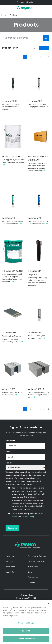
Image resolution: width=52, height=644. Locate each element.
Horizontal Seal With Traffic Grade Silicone (13, 374)
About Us (10, 572)
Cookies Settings (26, 623)
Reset (44, 48)
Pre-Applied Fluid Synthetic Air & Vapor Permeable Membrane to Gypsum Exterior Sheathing (39, 145)
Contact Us (33, 577)
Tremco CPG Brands (25, 2)
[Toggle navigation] (26, 2)
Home (4, 15)
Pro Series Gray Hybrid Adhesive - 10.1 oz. (39, 317)
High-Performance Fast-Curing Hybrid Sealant (39, 86)
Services (9, 562)
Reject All (26, 631)
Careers (31, 583)
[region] (26, 622)
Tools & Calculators (36, 562)
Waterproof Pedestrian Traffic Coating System (13, 319)
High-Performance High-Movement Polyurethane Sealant (13, 87)
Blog (30, 572)
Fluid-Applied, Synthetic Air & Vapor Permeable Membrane (13, 142)
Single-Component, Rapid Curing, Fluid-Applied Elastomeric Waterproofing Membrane (13, 258)
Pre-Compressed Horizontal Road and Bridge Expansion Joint (39, 375)
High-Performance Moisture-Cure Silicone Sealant (13, 203)
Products (10, 556)
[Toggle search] (48, 8)
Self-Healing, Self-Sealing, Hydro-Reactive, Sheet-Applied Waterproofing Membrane (39, 260)
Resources (10, 567)
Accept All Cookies (26, 639)
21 (49, 57)
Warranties (33, 567)
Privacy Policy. (28, 517)
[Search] (23, 38)
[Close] (49, 604)
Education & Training (37, 556)
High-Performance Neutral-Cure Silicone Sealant (39, 203)
